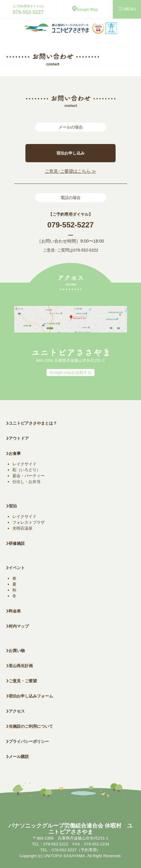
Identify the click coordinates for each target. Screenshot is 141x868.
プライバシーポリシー (28, 741)
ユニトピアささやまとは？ (32, 423)
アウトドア (19, 438)
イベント (15, 568)
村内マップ (18, 626)
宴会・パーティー (29, 476)
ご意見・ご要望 (22, 681)
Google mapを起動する (71, 373)
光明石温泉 (22, 528)
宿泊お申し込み (70, 153)
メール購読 (18, 757)
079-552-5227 (28, 12)
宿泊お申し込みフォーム (30, 696)
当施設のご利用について (30, 726)
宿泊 (11, 506)
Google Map (85, 10)
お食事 (13, 453)
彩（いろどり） (26, 470)
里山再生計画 (20, 666)
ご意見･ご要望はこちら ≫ (70, 171)
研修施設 (15, 543)
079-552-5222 (86, 250)
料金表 (13, 611)
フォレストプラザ (29, 522)
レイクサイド (24, 464)
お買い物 (15, 651)
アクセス (15, 711)
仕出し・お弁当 (26, 482)
